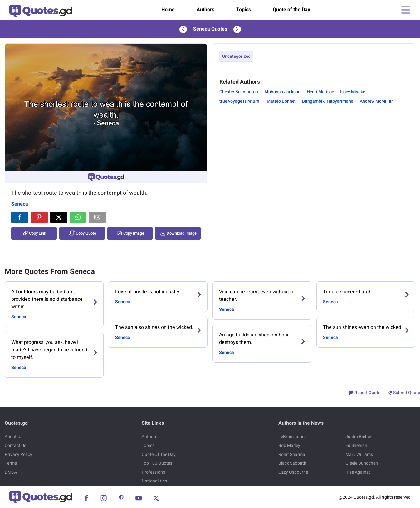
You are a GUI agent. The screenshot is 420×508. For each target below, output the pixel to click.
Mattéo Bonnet (281, 101)
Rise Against (358, 472)
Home (168, 10)
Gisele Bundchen (362, 463)
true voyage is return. (240, 101)
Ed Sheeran (356, 445)
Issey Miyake (353, 92)
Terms (11, 463)
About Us (14, 437)
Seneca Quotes (210, 29)
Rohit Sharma (292, 454)
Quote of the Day (291, 10)
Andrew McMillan (377, 101)
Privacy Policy (18, 454)
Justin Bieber (358, 437)
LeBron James (292, 437)
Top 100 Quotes (157, 463)
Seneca (20, 204)
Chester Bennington (239, 92)
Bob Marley (289, 445)
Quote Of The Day (159, 454)
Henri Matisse (320, 92)
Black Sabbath (292, 463)
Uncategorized (236, 56)
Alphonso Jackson (282, 92)
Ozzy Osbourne (293, 472)
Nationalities (154, 481)
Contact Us (15, 445)
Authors (205, 10)
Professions (153, 472)
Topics (244, 10)
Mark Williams (359, 454)
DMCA (11, 472)
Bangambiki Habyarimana (328, 101)
